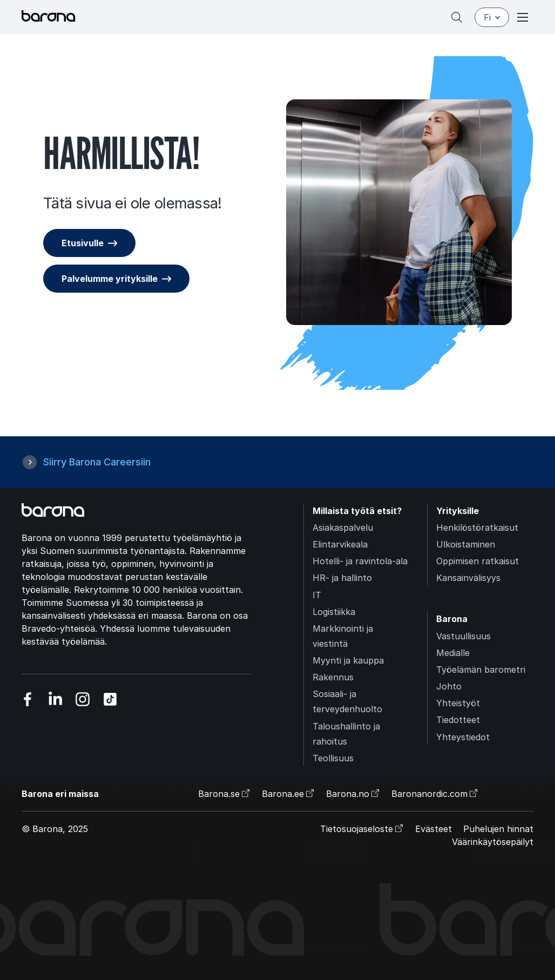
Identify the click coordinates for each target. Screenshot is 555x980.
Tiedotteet (458, 720)
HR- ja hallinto (342, 578)
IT (317, 595)
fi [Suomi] (492, 17)
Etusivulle (83, 243)
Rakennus (333, 677)
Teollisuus (333, 758)
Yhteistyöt (458, 703)
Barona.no (348, 794)
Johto (449, 686)
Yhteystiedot (463, 737)
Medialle (453, 653)
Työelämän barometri (481, 670)
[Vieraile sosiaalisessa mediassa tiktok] (110, 699)
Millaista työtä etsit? (357, 511)
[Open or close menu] (523, 17)
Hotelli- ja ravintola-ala (360, 561)
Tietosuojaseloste (357, 829)
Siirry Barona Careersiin (97, 462)
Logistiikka (334, 612)
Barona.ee (283, 794)
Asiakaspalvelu (343, 528)
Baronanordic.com (429, 794)
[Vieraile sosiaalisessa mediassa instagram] (83, 699)
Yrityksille (458, 511)
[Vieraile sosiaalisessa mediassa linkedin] (55, 699)
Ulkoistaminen (466, 544)
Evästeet (434, 829)
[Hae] (457, 17)
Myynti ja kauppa (348, 660)
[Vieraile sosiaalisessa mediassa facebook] (28, 699)
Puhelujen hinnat (498, 829)
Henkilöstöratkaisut (477, 528)
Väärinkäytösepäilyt (493, 842)
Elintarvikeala (340, 544)
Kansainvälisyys (468, 578)
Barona (452, 619)
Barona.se (219, 794)
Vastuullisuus (463, 636)
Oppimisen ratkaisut (478, 561)
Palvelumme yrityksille (110, 279)
